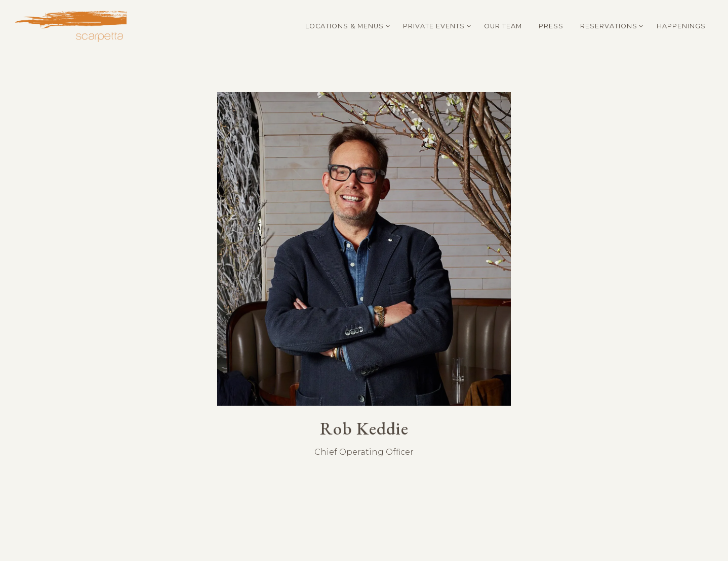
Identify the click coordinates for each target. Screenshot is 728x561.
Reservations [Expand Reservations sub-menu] (610, 25)
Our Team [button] (503, 26)
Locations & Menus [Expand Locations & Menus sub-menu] (346, 25)
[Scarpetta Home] (71, 26)
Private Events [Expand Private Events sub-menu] (435, 25)
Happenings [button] (681, 26)
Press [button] (551, 26)
